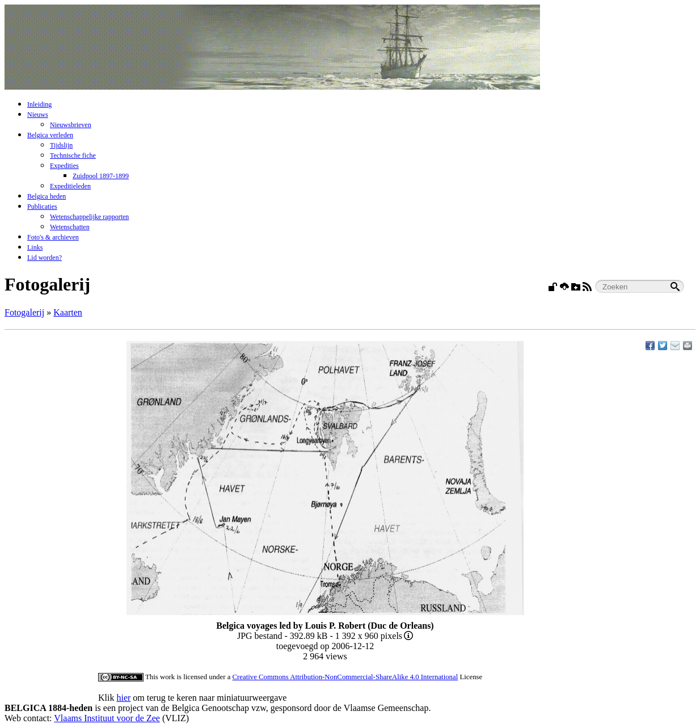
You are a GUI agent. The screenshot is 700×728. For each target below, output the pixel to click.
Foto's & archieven (53, 237)
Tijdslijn (61, 145)
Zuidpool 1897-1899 (101, 176)
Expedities (64, 166)
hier (123, 698)
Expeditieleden (70, 186)
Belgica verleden (50, 135)
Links (35, 247)
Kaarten (68, 312)
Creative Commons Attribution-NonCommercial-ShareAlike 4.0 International (345, 677)
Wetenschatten (70, 227)
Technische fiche (73, 155)
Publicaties (42, 207)
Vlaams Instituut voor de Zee (107, 718)
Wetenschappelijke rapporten (89, 217)
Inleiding (39, 104)
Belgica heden (47, 196)
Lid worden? (45, 258)
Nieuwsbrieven (71, 125)
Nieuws (38, 115)
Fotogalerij (24, 312)
